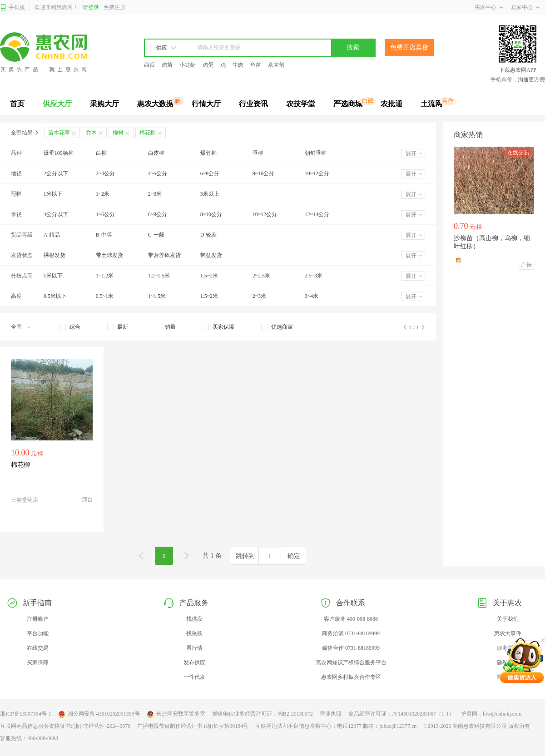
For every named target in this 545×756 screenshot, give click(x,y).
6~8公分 (210, 173)
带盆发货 (211, 255)
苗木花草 (59, 133)
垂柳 (258, 153)
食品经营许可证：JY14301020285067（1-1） (401, 714)
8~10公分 (264, 173)
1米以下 (53, 194)
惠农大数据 (155, 104)
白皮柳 (156, 153)
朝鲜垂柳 (316, 153)
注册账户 (38, 619)
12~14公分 (317, 214)
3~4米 (312, 296)
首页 (17, 104)
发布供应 (194, 662)
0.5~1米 (105, 296)
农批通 (391, 104)
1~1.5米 (157, 296)
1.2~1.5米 (159, 276)
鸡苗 (167, 65)
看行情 (194, 648)
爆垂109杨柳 (59, 153)
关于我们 (508, 619)
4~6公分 (158, 173)
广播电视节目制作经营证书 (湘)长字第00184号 (193, 726)
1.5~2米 (209, 276)
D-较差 (209, 235)
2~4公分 (106, 173)
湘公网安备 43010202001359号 (99, 714)
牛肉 (238, 65)
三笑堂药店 (25, 500)
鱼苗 (256, 65)
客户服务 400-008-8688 (351, 619)
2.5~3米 (314, 276)
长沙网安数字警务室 (176, 714)
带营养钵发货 (164, 255)
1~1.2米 (105, 276)
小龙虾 (188, 65)
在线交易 (38, 648)
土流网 (431, 104)
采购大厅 (104, 104)
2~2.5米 (262, 276)
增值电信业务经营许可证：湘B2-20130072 (263, 714)
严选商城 (348, 104)
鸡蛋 (208, 65)
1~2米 (103, 194)
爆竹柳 (208, 153)
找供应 (194, 619)
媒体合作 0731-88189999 (351, 648)
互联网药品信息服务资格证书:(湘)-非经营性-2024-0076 (65, 726)
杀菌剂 (276, 65)
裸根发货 (54, 255)
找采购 (194, 633)
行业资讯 (253, 104)
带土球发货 (109, 255)
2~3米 (155, 194)
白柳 (101, 153)
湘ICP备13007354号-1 (26, 714)
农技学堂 (301, 104)
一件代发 (194, 677)
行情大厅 (206, 104)
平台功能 (38, 633)
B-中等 (104, 235)
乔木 (91, 133)
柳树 (118, 133)
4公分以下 (56, 214)
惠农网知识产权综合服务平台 (351, 662)
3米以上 (210, 194)
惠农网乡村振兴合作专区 (351, 677)
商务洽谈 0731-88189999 (351, 633)
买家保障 (38, 662)
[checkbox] (70, 327)
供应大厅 (57, 104)
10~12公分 (317, 173)
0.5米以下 (55, 296)
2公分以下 (56, 173)
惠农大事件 (508, 633)
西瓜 (149, 65)
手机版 (12, 7)
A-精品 (52, 235)
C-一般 (156, 235)
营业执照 (331, 714)
